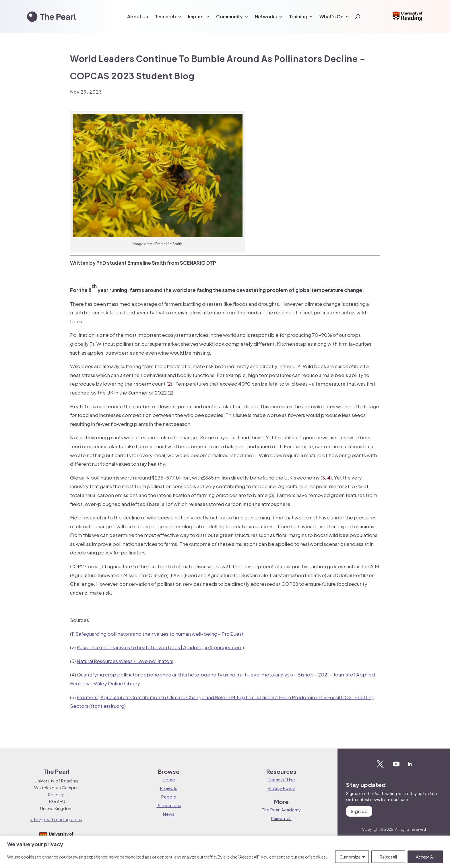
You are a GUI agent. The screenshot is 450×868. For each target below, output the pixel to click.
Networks (266, 17)
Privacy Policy (281, 788)
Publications (169, 805)
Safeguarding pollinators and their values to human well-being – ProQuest (160, 634)
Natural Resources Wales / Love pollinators (125, 661)
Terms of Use (281, 779)
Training (298, 17)
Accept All (425, 857)
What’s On (331, 17)
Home (169, 779)
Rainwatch (281, 818)
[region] (225, 852)
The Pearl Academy (281, 810)
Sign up (359, 811)
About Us (138, 17)
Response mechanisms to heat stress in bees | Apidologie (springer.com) (160, 647)
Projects (169, 788)
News (169, 814)
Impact (196, 17)
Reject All (388, 857)
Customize (350, 857)
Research (165, 17)
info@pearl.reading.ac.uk (56, 819)
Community (229, 17)
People (169, 797)
